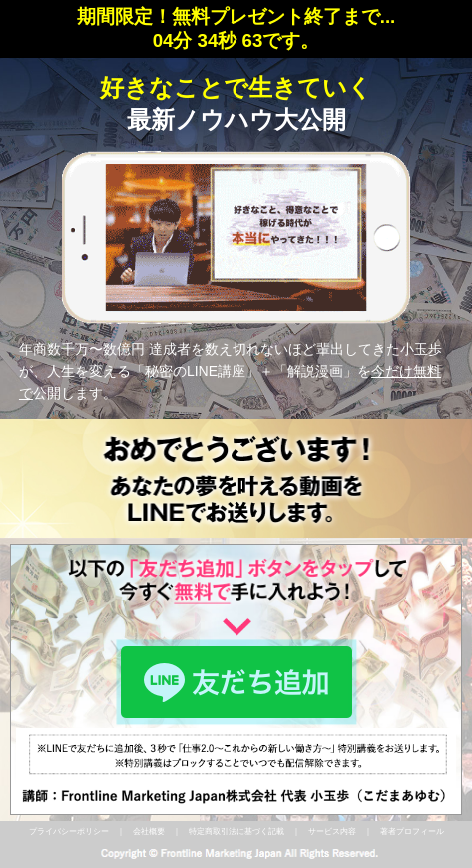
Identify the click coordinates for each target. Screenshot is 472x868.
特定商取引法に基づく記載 (236, 832)
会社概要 (149, 832)
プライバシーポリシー (69, 832)
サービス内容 (332, 832)
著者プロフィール (412, 832)
